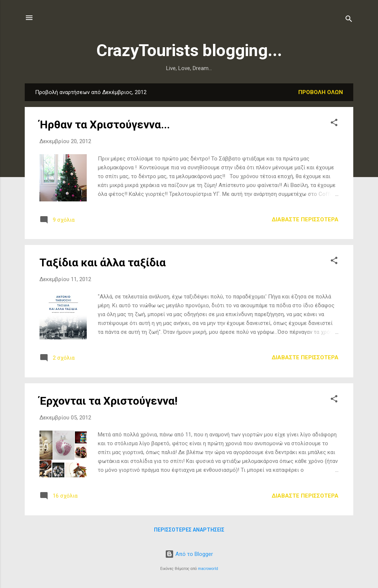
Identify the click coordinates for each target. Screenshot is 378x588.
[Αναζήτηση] (349, 20)
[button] (334, 124)
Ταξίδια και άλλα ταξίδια (103, 262)
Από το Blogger (189, 554)
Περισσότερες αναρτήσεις (189, 530)
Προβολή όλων (321, 92)
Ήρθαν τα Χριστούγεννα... (105, 124)
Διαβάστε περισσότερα (305, 219)
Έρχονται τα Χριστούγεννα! (109, 401)
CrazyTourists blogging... (189, 50)
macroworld (208, 569)
